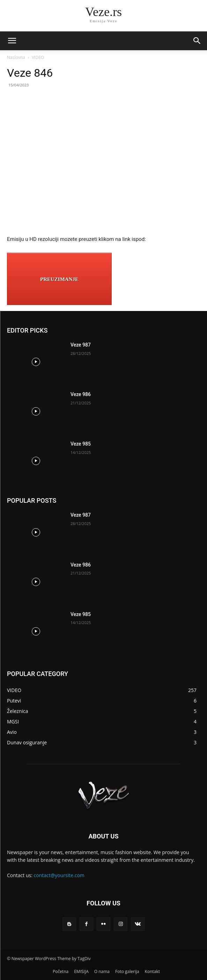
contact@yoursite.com (59, 875)
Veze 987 (81, 345)
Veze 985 (81, 444)
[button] (197, 41)
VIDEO (38, 57)
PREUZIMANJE (59, 279)
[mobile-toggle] (12, 41)
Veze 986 (81, 394)
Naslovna (16, 57)
